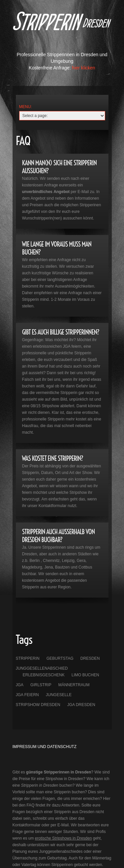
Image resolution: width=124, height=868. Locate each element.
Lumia (62, 27)
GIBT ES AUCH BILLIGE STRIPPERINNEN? (61, 332)
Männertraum (74, 685)
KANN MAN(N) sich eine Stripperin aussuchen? (60, 167)
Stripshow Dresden (38, 705)
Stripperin (28, 658)
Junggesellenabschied (42, 668)
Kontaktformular (53, 506)
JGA (20, 685)
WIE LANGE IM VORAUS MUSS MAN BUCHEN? (57, 248)
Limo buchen (85, 675)
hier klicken (84, 68)
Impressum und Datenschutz (45, 747)
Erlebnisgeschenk (44, 675)
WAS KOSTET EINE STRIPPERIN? (53, 458)
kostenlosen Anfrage (40, 185)
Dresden (90, 658)
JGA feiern (27, 695)
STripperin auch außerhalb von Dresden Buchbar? (59, 536)
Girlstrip (41, 685)
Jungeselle (59, 695)
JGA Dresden (81, 705)
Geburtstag (60, 658)
